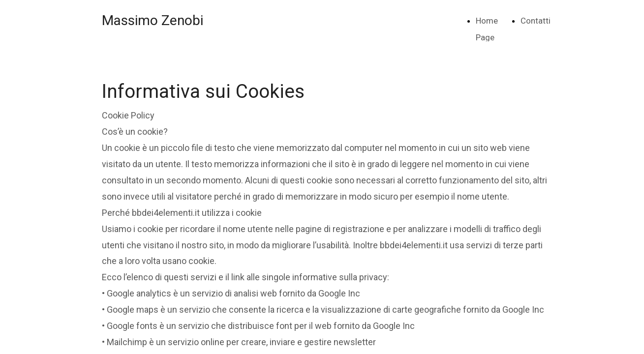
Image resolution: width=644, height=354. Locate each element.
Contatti (536, 21)
